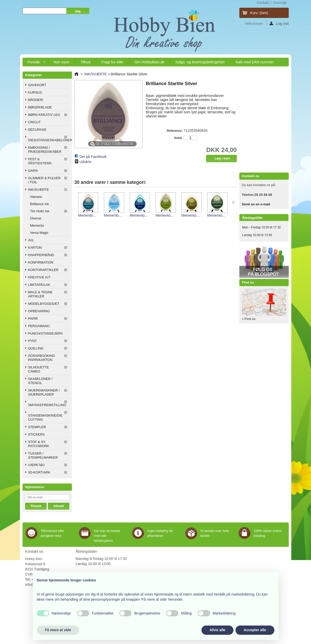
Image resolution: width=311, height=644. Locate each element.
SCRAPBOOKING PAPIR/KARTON (42, 358)
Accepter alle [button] (255, 630)
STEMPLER (37, 427)
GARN (33, 171)
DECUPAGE (37, 130)
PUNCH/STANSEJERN (45, 333)
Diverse (36, 218)
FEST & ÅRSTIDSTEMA (40, 161)
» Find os (249, 319)
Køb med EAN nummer (255, 62)
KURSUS (35, 92)
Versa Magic (39, 233)
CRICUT (34, 122)
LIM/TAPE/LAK (39, 285)
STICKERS (36, 434)
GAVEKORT (37, 85)
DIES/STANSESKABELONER (49, 140)
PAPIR (33, 319)
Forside (34, 63)
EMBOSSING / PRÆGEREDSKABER (45, 150)
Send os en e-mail (256, 204)
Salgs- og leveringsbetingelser (200, 62)
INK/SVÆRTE (39, 190)
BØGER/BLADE (40, 107)
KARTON (35, 248)
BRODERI (36, 100)
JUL (31, 240)
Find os (248, 282)
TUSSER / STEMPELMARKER (43, 455)
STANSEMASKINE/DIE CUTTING (45, 417)
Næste (234, 202)
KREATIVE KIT (39, 277)
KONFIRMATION (41, 262)
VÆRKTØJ (36, 465)
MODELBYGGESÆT (44, 304)
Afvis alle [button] (217, 630)
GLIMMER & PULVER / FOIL (45, 180)
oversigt (280, 3)
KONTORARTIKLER (43, 270)
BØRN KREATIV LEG (44, 115)
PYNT (33, 341)
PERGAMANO (39, 326)
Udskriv (86, 162)
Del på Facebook (93, 157)
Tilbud (85, 62)
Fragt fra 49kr (112, 62)
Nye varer (61, 62)
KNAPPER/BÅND (41, 255)
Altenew (36, 197)
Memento (37, 225)
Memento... (87, 215)
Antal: (178, 138)
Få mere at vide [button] (58, 630)
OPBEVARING (39, 311)
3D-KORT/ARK (39, 472)
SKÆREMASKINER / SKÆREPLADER (44, 392)
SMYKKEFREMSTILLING (47, 405)
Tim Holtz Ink (40, 211)
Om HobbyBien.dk (149, 62)
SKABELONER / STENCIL (40, 381)
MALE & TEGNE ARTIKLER (40, 294)
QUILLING (36, 348)
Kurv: (259, 13)
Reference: (175, 131)
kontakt (263, 3)
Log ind (279, 23)
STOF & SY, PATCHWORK (39, 444)
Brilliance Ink (40, 204)
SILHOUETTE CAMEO (39, 369)
